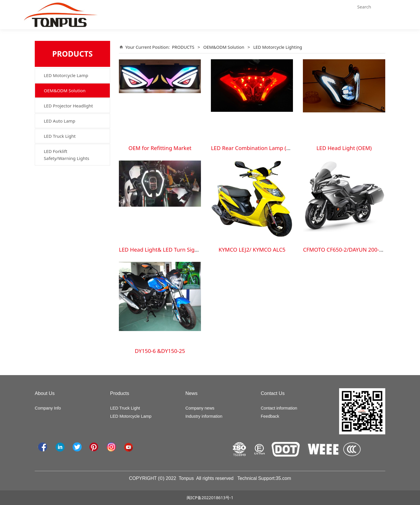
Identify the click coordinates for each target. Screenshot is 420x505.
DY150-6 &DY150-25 (160, 351)
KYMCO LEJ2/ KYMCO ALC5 (252, 249)
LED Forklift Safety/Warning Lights (67, 155)
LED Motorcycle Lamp (66, 75)
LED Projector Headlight (68, 106)
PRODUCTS (183, 47)
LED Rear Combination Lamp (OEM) (255, 148)
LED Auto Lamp (60, 121)
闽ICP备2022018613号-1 (210, 498)
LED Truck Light (60, 136)
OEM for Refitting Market (160, 148)
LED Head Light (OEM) (344, 148)
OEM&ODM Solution (65, 90)
